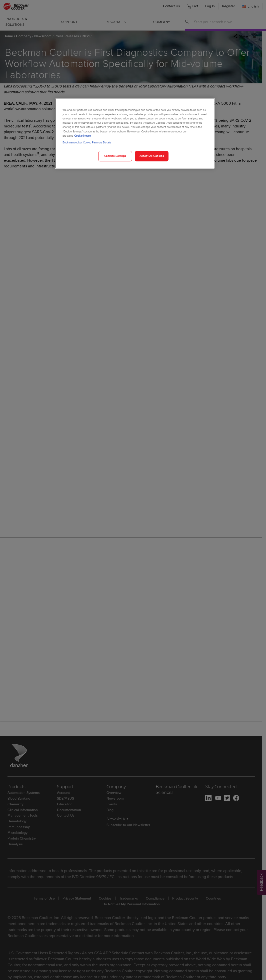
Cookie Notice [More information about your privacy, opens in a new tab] (82, 136)
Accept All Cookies (152, 156)
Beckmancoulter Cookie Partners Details (87, 142)
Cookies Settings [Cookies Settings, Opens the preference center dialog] (115, 156)
